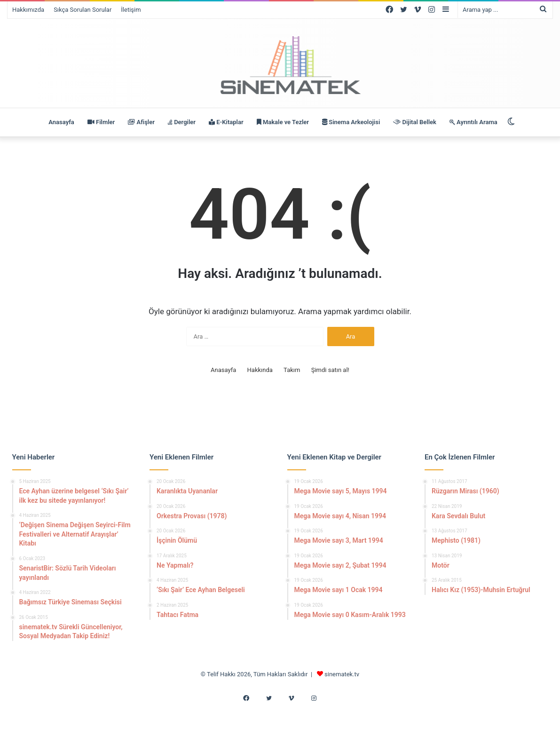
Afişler (141, 122)
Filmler (101, 122)
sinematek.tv (342, 674)
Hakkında (260, 370)
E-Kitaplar (226, 122)
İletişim (131, 10)
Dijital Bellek (415, 122)
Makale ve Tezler (283, 122)
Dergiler (182, 122)
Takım (292, 370)
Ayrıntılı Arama (473, 122)
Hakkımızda (28, 10)
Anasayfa (61, 122)
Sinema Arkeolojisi (351, 122)
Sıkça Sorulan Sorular (83, 10)
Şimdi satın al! (330, 370)
